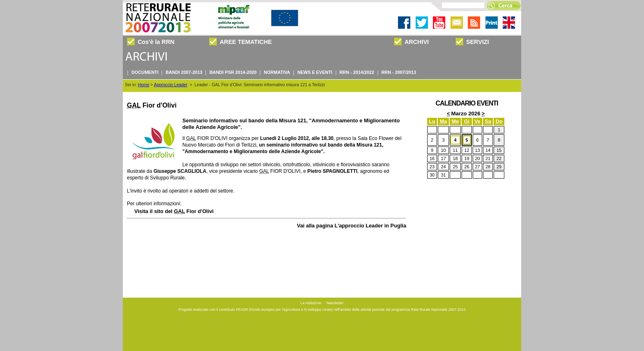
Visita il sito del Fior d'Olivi (174, 211)
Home (144, 85)
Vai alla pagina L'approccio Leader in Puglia (352, 226)
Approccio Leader (171, 85)
